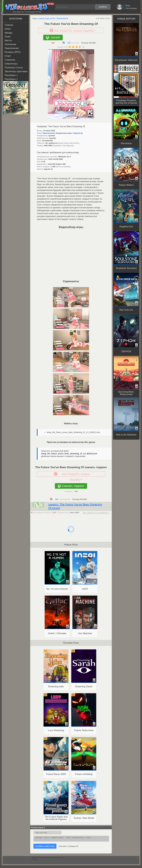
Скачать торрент (73, 486)
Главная (9, 25)
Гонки (7, 37)
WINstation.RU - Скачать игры (42, 858)
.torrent (55, 37)
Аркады (9, 33)
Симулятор (78, 133)
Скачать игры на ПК (46, 18)
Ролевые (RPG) (13, 52)
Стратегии (10, 60)
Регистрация (131, 8)
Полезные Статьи (14, 68)
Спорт (8, 56)
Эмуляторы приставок (16, 71)
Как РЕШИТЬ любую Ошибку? (75, 31)
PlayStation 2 (11, 79)
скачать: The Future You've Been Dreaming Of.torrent (75, 506)
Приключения (12, 48)
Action (8, 29)
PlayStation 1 (11, 75)
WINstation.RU (27, 7)
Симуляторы (11, 64)
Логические (10, 44)
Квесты (8, 40)
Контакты (35, 860)
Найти (103, 7)
